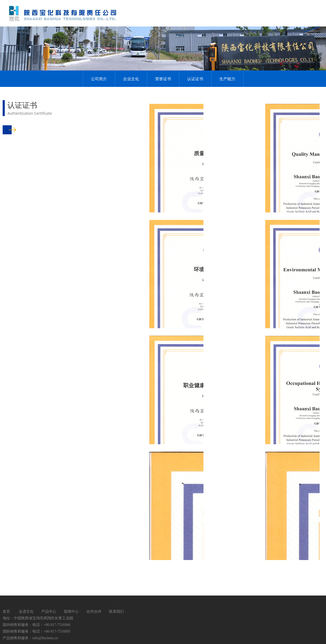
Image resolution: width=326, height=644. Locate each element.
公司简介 (99, 79)
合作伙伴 (94, 611)
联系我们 (116, 611)
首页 (6, 611)
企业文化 (131, 79)
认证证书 (195, 79)
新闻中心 (71, 611)
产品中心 (49, 611)
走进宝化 (26, 611)
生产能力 (227, 79)
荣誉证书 (163, 79)
